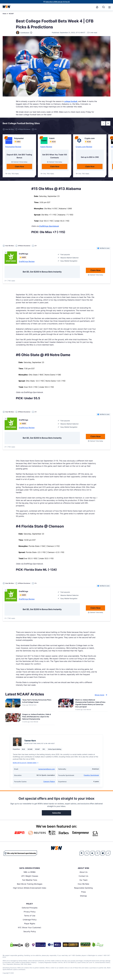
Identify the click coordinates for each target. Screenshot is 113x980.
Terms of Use (30, 916)
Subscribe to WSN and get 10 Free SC (58, 2)
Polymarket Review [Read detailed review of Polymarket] (13, 147)
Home (5, 14)
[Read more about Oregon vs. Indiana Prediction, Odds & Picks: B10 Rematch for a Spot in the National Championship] (38, 717)
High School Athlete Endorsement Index (30, 888)
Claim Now (19, 166)
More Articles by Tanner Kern (26, 763)
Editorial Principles (30, 908)
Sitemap (83, 896)
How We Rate (83, 884)
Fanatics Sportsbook (91, 775)
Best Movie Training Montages (30, 884)
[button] (109, 7)
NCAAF (11, 14)
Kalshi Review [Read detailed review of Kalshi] (46, 147)
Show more (101, 695)
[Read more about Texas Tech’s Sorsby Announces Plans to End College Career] (38, 701)
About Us (83, 872)
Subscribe (57, 813)
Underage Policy (30, 920)
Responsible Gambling (83, 888)
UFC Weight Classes (30, 876)
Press (83, 892)
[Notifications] (97, 7)
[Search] (104, 7)
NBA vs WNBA (30, 872)
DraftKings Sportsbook (49, 226)
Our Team (83, 880)
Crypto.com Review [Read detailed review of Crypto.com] (84, 147)
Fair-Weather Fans (30, 880)
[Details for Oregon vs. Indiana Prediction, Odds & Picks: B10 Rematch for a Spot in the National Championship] (13, 719)
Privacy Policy (30, 912)
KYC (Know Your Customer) (30, 928)
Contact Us (83, 876)
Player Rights (30, 924)
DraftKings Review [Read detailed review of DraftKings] (27, 261)
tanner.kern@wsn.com (47, 769)
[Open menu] (109, 7)
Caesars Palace (49, 781)
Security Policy (30, 931)
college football (71, 101)
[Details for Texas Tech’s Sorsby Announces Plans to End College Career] (13, 705)
